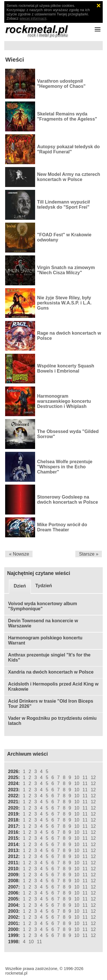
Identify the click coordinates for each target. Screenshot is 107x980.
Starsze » (89, 554)
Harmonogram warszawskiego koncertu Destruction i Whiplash (64, 401)
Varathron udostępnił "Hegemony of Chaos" (61, 84)
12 (93, 777)
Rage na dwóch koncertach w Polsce (69, 336)
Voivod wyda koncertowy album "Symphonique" (43, 606)
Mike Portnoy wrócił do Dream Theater (62, 527)
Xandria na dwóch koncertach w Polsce (51, 672)
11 (85, 777)
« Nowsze (19, 554)
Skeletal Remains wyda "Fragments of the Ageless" (67, 116)
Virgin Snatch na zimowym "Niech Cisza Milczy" (66, 270)
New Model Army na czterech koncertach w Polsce (69, 177)
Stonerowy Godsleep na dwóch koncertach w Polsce (67, 500)
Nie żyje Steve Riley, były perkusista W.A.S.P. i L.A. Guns (64, 303)
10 (77, 777)
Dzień (20, 586)
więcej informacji (33, 18)
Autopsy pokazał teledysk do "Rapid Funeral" (68, 149)
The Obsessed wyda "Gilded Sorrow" (68, 434)
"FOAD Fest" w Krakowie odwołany (64, 237)
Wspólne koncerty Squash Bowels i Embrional (66, 368)
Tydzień (44, 586)
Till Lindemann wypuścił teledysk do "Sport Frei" (63, 205)
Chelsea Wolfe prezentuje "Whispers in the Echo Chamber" (65, 467)
